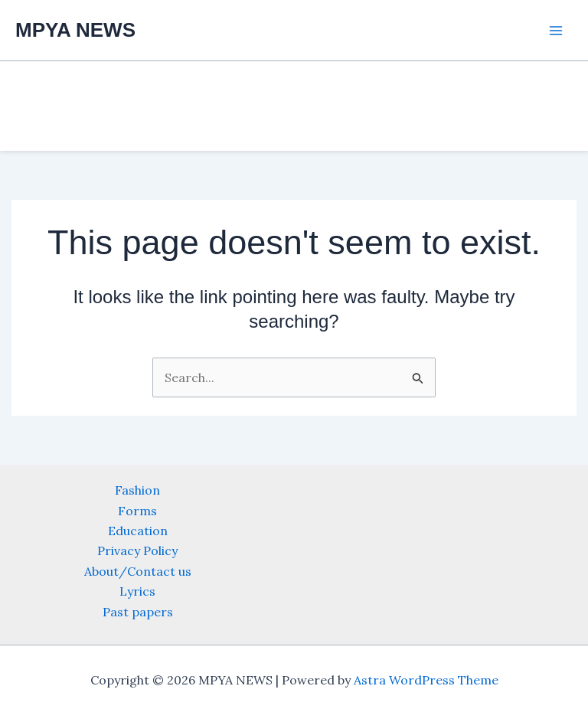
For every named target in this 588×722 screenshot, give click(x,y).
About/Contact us (138, 571)
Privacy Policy (137, 550)
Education (138, 531)
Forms (137, 511)
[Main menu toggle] (556, 31)
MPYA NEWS (75, 30)
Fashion (137, 490)
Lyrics (137, 591)
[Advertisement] (69, 322)
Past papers (138, 612)
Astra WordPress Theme (426, 680)
